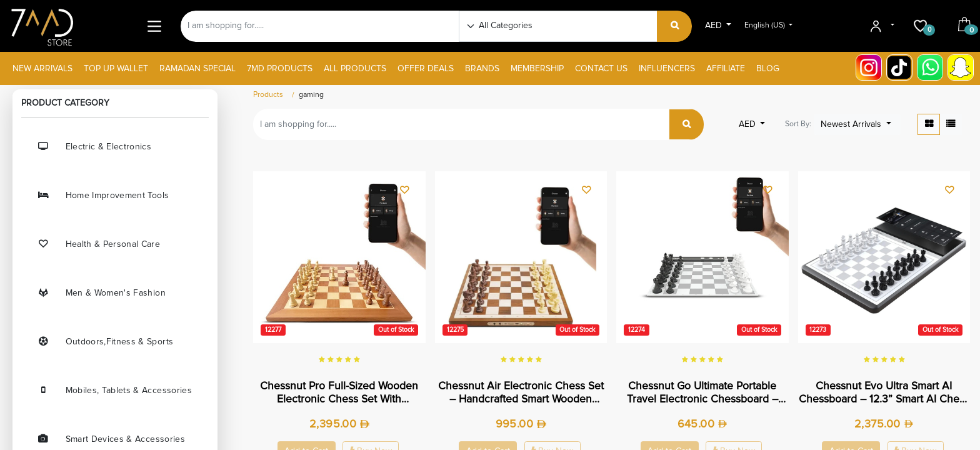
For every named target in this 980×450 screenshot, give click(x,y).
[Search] (675, 26)
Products (268, 95)
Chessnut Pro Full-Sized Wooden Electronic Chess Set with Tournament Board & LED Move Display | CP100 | (339, 393)
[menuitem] (42, 69)
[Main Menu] (154, 26)
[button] (857, 124)
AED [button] (715, 26)
